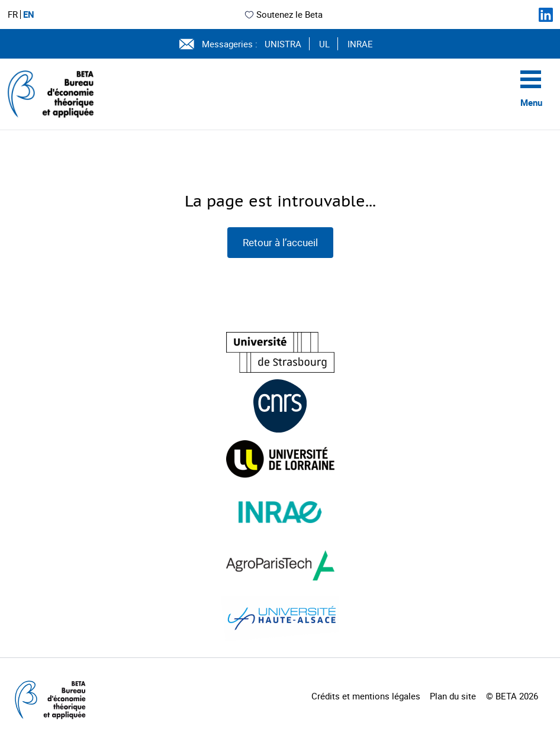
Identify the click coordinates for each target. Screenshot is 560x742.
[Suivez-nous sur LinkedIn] (546, 15)
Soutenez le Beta (283, 14)
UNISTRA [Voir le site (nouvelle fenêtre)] (283, 44)
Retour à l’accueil (280, 242)
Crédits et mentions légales (366, 696)
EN (29, 14)
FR (13, 14)
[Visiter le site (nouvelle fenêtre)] (280, 352)
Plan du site (453, 696)
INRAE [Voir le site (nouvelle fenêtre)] (360, 44)
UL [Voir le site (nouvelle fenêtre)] (324, 44)
